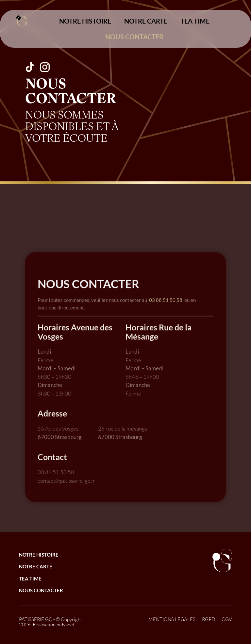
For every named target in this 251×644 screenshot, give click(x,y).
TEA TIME (195, 21)
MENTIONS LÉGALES (172, 619)
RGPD (209, 619)
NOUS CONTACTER (134, 37)
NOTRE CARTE (146, 21)
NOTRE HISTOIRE (85, 21)
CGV (227, 619)
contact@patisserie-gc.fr (66, 495)
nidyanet (66, 625)
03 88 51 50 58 (166, 315)
